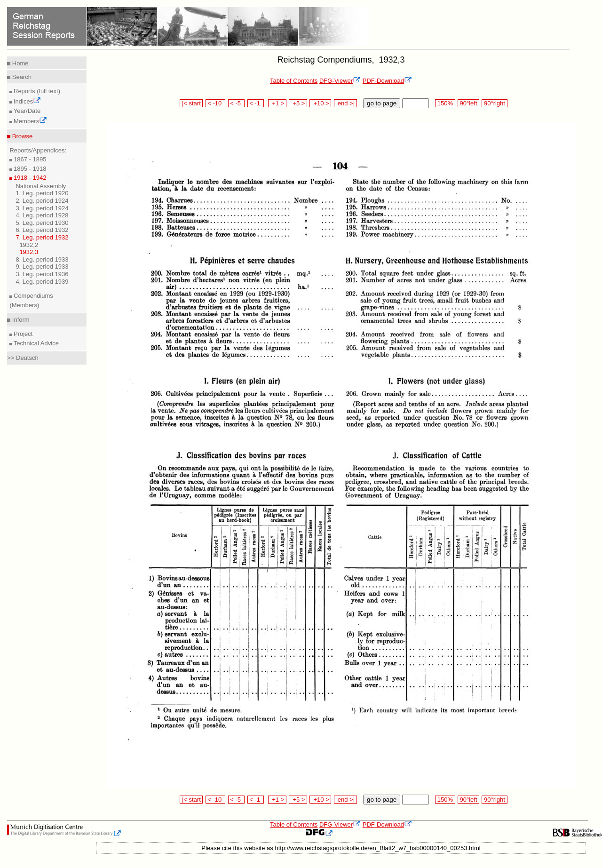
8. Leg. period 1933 (42, 259)
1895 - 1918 (29, 169)
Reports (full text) (36, 91)
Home (19, 63)
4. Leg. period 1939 (42, 282)
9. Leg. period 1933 (42, 267)
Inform (20, 320)
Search (21, 77)
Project (22, 334)
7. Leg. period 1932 (42, 237)
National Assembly (41, 186)
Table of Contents (294, 81)
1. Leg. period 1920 (42, 193)
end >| (345, 103)
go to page (382, 103)
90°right (494, 103)
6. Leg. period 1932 (42, 230)
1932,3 (29, 252)
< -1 (256, 103)
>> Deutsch (23, 358)
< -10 (216, 103)
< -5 (237, 103)
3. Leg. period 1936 (42, 274)
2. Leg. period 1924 (42, 201)
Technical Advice (35, 343)
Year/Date (26, 111)
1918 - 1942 (29, 178)
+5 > (298, 103)
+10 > (320, 103)
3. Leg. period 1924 (42, 208)
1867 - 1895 (29, 159)
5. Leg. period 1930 (42, 223)
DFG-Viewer (340, 81)
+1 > (277, 103)
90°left (468, 103)
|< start (191, 103)
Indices (26, 101)
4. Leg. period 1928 (42, 215)
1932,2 (29, 245)
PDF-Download (387, 81)
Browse (21, 136)
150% (445, 103)
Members (29, 121)
